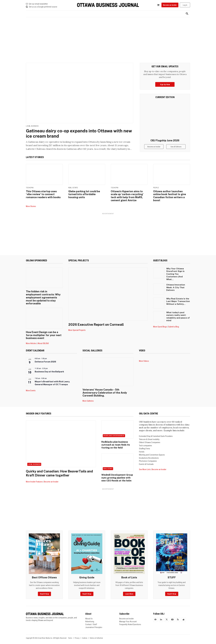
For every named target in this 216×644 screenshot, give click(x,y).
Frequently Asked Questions (130, 621)
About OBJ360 (43, 340)
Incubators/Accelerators (149, 455)
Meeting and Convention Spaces (152, 451)
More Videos (144, 358)
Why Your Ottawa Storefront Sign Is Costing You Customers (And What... (175, 274)
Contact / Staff (91, 621)
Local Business (32, 126)
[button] (187, 14)
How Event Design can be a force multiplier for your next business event (44, 332)
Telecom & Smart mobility (149, 436)
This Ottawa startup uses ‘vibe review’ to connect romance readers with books (43, 194)
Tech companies (145, 442)
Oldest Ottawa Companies (150, 439)
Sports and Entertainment (114, 432)
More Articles (31, 340)
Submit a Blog (174, 327)
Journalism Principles (94, 624)
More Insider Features (34, 478)
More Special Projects (77, 330)
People (156, 188)
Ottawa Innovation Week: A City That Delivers (176, 287)
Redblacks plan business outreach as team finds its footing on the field (115, 441)
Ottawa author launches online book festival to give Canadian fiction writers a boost (170, 196)
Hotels (142, 448)
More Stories (31, 206)
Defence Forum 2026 (45, 358)
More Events (31, 387)
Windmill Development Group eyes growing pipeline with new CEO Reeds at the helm (117, 474)
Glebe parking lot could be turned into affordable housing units (84, 194)
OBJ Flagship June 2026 (165, 140)
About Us (89, 615)
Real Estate (73, 188)
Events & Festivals (146, 461)
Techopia (30, 188)
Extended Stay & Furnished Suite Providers (156, 433)
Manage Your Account (128, 618)
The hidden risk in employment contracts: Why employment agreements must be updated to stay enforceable (44, 296)
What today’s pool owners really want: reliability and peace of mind (178, 316)
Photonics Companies (148, 458)
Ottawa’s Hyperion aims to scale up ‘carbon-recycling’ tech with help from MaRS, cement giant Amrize (127, 196)
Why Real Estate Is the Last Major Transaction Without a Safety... (178, 301)
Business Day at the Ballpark (49, 368)
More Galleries (88, 398)
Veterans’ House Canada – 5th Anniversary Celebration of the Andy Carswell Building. (105, 389)
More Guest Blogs (160, 327)
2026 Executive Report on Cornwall (96, 324)
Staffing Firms (145, 445)
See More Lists (145, 466)
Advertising (90, 618)
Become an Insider (51, 478)
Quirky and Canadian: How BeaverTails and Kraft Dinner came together (60, 470)
